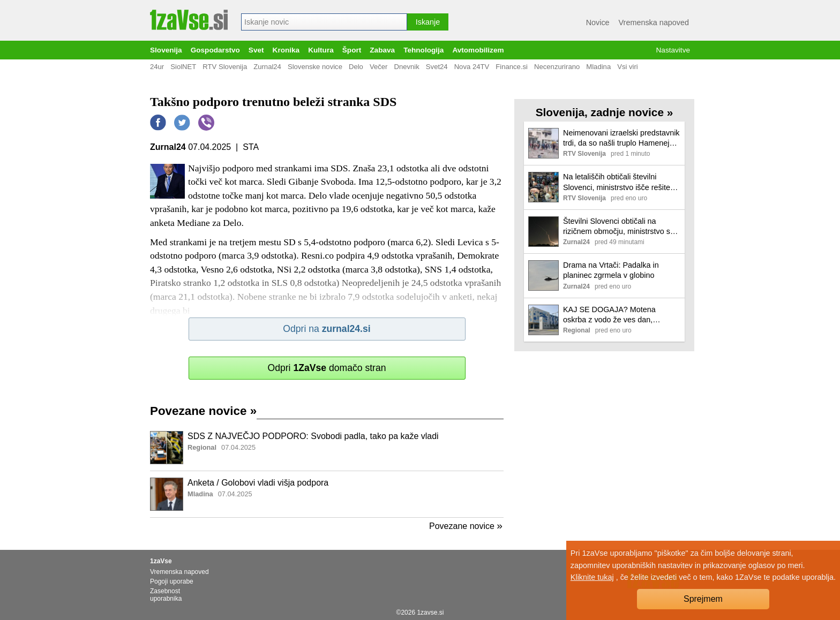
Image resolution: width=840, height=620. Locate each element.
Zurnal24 (267, 67)
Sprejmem (703, 599)
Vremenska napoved (654, 22)
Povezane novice (203, 411)
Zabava (382, 50)
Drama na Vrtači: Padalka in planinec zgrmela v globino (611, 270)
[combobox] (324, 22)
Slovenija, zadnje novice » (605, 112)
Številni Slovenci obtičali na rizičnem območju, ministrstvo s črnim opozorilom (617, 227)
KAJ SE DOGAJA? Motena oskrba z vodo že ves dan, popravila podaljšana (609, 315)
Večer (379, 67)
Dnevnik (406, 67)
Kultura (321, 50)
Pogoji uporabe (172, 581)
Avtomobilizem (478, 50)
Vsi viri (628, 67)
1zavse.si (430, 613)
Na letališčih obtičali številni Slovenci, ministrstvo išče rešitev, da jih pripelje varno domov (619, 182)
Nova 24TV (472, 67)
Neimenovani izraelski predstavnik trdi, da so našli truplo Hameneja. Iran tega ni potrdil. (621, 138)
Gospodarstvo (215, 50)
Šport (352, 50)
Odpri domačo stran (327, 368)
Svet (256, 50)
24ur (157, 67)
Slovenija (166, 50)
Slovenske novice (315, 67)
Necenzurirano (557, 67)
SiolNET (183, 67)
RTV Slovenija (225, 67)
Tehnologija (423, 50)
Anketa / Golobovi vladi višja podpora (258, 483)
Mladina (598, 67)
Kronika (286, 50)
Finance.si (512, 67)
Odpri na (327, 329)
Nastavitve (673, 50)
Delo (356, 67)
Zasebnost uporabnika (166, 595)
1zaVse (161, 561)
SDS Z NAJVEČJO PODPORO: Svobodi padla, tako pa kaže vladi (313, 436)
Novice (598, 22)
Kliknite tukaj (592, 577)
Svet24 (437, 67)
